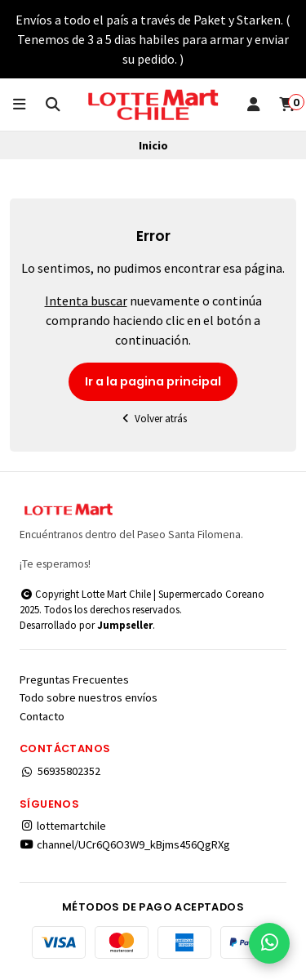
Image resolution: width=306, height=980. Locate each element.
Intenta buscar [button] (86, 301)
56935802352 (60, 771)
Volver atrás (153, 419)
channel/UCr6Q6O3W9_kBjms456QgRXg (125, 844)
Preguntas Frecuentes (74, 679)
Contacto (42, 716)
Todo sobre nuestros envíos (89, 697)
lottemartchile (63, 826)
